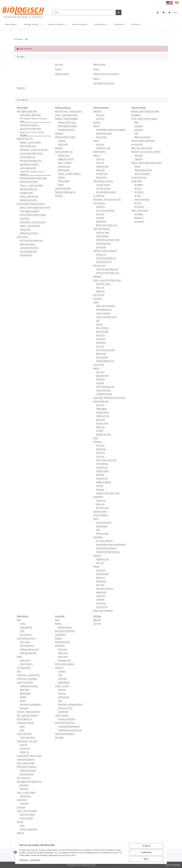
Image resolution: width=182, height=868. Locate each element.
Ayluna (96, 141)
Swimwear (139, 126)
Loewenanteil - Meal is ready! (29, 756)
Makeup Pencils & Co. (67, 122)
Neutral (99, 324)
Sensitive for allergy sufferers (70, 704)
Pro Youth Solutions (104, 541)
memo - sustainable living (66, 115)
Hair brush (63, 649)
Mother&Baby (64, 682)
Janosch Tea (25, 748)
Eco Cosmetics (99, 203)
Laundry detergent (142, 174)
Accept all (146, 846)
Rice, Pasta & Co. (24, 778)
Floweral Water (103, 471)
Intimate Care (102, 174)
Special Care (101, 137)
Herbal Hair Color (104, 148)
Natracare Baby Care (29, 189)
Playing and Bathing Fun (65, 192)
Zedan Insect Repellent (103, 610)
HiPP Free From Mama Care (31, 240)
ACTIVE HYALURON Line (106, 258)
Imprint (96, 78)
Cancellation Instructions (104, 83)
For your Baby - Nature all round (31, 204)
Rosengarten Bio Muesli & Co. (29, 781)
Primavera (97, 442)
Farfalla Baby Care (28, 157)
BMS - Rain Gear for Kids (142, 148)
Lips (98, 320)
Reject (146, 859)
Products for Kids (65, 708)
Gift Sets (100, 486)
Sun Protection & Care (105, 350)
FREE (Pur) (100, 379)
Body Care (100, 170)
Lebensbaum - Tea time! (27, 741)
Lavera (96, 302)
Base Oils (100, 475)
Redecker (59, 148)
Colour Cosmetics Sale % (107, 317)
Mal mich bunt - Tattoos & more (68, 111)
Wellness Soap (102, 533)
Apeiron (96, 126)
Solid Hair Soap (103, 232)
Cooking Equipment (28, 653)
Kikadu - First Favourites (30, 226)
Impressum (24, 860)
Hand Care (101, 339)
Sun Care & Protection (105, 210)
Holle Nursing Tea (27, 244)
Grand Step (25, 218)
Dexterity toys (64, 170)
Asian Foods (25, 642)
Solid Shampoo (103, 236)
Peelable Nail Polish (66, 130)
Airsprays (100, 489)
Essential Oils (102, 478)
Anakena (97, 122)
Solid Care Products (101, 229)
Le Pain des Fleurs (24, 734)
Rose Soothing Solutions (106, 548)
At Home (138, 203)
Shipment (21, 88)
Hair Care (100, 119)
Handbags (139, 214)
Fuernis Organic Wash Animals (33, 215)
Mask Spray (101, 449)
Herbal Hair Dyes (103, 390)
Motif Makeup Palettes (67, 126)
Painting (61, 141)
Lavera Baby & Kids (28, 168)
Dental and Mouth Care (65, 723)
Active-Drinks (102, 607)
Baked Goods (25, 693)
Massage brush (65, 660)
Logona (96, 368)
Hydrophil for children (29, 164)
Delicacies (24, 789)
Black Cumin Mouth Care (107, 225)
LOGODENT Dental (104, 394)
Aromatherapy (102, 464)
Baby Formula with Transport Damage (32, 134)
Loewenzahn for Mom (29, 248)
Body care (100, 504)
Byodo (19, 657)
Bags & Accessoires (142, 137)
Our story (59, 64)
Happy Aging (102, 409)
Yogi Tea (20, 833)
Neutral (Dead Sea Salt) (106, 192)
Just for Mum (22, 237)
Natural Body (102, 526)
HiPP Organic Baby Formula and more (33, 120)
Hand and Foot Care (105, 588)
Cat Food (97, 623)
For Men (100, 431)
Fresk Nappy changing (29, 211)
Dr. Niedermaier (24, 668)
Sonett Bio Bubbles (63, 188)
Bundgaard (136, 115)
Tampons (62, 671)
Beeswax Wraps (65, 627)
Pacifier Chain (64, 155)
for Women (139, 192)
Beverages (24, 708)
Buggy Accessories (66, 159)
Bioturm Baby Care (28, 146)
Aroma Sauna (102, 467)
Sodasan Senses (100, 511)
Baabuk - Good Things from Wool (145, 111)
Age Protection (102, 376)
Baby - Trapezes (65, 163)
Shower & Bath (102, 166)
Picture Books (64, 181)
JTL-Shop (177, 865)
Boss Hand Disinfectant (65, 631)
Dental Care (101, 603)
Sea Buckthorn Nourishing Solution (111, 544)
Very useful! (139, 207)
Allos (19, 620)
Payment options (62, 74)
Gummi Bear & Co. (25, 719)
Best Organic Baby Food (27, 111)
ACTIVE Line (101, 254)
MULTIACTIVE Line (104, 262)
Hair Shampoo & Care (105, 387)
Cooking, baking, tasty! (29, 649)
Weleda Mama (26, 255)
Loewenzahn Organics (29, 125)
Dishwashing (63, 697)
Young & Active (103, 412)
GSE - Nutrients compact (27, 715)
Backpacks (139, 218)
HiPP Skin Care (99, 265)
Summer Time (102, 423)
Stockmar (59, 196)
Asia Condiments (27, 646)
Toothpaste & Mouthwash (69, 726)
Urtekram (97, 555)
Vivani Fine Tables (27, 814)
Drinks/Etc (24, 803)
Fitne (19, 671)
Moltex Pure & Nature (29, 182)
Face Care (100, 115)
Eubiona (58, 638)
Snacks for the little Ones (30, 129)
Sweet (22, 726)
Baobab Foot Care (104, 434)
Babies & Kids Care (25, 139)
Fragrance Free (103, 559)
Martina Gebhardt (101, 401)
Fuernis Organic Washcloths (143, 141)
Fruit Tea (24, 745)
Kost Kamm (60, 646)
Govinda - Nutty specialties (28, 712)
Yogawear (138, 159)
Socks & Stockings (142, 199)
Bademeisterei (99, 152)
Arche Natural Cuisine (26, 638)
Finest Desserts (26, 664)
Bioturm (97, 155)
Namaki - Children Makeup (66, 119)
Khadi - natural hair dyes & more (107, 280)
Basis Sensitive (102, 328)
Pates (22, 631)
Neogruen (59, 133)
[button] (158, 12)
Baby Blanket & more (143, 170)
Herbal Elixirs (25, 796)
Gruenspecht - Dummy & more (33, 222)
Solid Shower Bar (103, 243)
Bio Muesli (24, 785)
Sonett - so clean (62, 686)
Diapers (138, 166)
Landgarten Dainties (25, 723)
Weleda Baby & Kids (28, 200)
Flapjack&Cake (26, 627)
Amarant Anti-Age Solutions (108, 552)
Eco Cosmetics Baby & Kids (31, 153)
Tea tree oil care (103, 185)
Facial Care (101, 500)
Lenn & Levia (99, 365)
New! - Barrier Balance (106, 306)
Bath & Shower (102, 331)
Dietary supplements (29, 829)
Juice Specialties (27, 774)
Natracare (59, 668)
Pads (60, 675)
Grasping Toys (64, 166)
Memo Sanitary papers (65, 664)
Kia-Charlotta (99, 295)
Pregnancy (101, 596)
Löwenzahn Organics (26, 759)
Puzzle (61, 185)
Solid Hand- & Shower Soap (108, 240)
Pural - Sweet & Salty (26, 763)
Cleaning (62, 693)
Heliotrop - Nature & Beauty (105, 251)
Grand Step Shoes (139, 177)
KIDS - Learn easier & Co (106, 460)
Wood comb (63, 653)
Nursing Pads (137, 144)
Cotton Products (62, 715)
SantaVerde (98, 497)
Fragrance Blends (104, 482)
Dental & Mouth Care (105, 361)
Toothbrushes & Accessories (70, 730)
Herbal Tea (24, 752)
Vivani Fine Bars (27, 818)
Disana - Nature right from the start (35, 207)
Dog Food (97, 620)
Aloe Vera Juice (102, 508)
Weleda (96, 566)
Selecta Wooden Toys (64, 152)
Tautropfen (98, 537)
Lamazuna (98, 298)
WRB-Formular (99, 64)
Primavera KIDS (26, 193)
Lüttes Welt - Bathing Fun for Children (32, 173)
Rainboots (139, 130)
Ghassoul (100, 383)
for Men (138, 196)
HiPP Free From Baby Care (31, 161)
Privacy (96, 69)
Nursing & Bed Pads (28, 251)
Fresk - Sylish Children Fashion (144, 119)
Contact (58, 69)
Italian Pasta (25, 660)
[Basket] (173, 12)
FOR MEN (100, 599)
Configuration (146, 852)
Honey (22, 623)
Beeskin (58, 623)
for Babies (139, 185)
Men (98, 530)
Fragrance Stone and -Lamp (108, 493)
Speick (96, 519)
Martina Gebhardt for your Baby (33, 178)
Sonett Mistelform (101, 515)
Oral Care (100, 456)
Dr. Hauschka (99, 196)
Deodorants (101, 342)
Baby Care (100, 427)
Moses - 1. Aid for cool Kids (31, 185)
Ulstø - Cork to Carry (140, 210)
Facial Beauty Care (104, 309)
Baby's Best (25, 690)
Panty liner (63, 679)
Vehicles (61, 177)
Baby (136, 122)
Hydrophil (97, 276)
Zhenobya (59, 737)
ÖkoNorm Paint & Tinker (65, 137)
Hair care (100, 563)
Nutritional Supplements (30, 704)
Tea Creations (26, 635)
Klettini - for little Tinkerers (69, 174)
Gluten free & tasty (25, 682)
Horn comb (63, 657)
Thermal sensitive (104, 522)
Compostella (60, 635)
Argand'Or (98, 111)
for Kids (138, 188)
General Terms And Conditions (106, 74)
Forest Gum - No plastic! (27, 679)
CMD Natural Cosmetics (103, 181)
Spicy (22, 730)
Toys (136, 133)
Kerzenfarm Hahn (62, 642)
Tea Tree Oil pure (104, 188)
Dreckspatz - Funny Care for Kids (34, 150)
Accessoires (139, 221)
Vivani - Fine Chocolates (27, 811)
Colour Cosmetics (104, 313)
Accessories (101, 247)
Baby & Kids (101, 177)
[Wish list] (163, 12)
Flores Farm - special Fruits (28, 675)
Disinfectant (63, 712)
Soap (60, 701)
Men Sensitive (102, 357)
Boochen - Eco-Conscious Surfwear (146, 152)
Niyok (95, 438)
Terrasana (21, 807)
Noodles (23, 697)
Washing (62, 690)
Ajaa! (57, 620)
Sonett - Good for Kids (29, 196)
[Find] (84, 12)
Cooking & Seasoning (29, 686)
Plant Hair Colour (103, 284)
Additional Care (103, 416)
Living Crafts (25, 229)
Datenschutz (36, 860)
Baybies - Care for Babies (30, 142)
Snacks (23, 701)
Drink (22, 825)
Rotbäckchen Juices (28, 770)
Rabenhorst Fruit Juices (27, 767)
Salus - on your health (26, 792)
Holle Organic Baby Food (30, 115)
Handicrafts (63, 144)
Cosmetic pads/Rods (67, 719)
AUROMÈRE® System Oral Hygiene (111, 130)
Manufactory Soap (104, 133)
